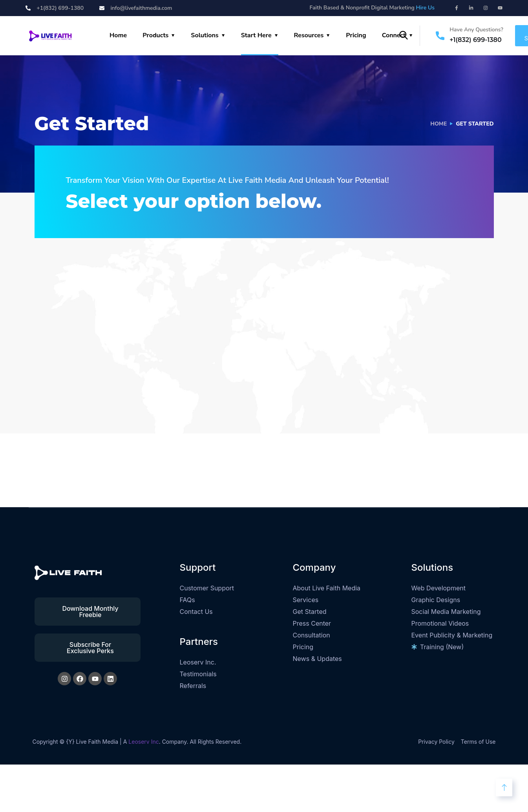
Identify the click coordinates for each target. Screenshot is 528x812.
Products (155, 35)
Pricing (356, 35)
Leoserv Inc (143, 742)
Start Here (256, 35)
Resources (309, 35)
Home (118, 35)
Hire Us (425, 8)
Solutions (205, 35)
